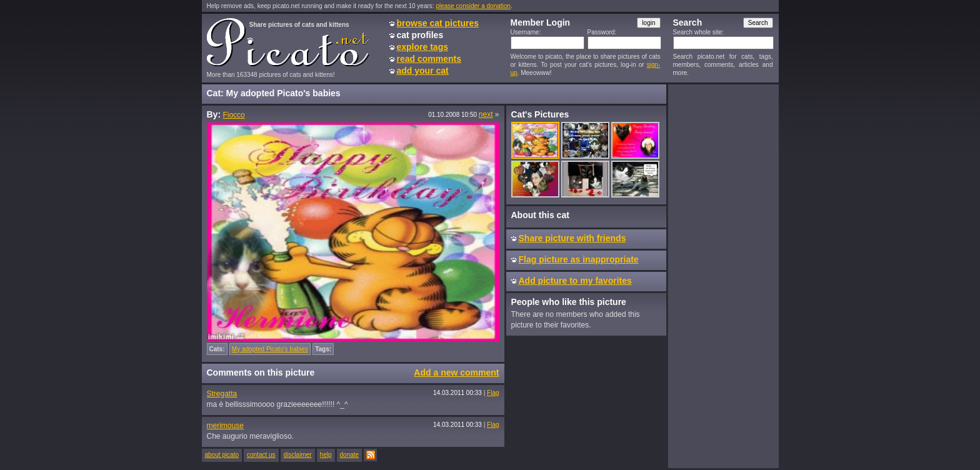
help (326, 455)
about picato (222, 455)
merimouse (225, 426)
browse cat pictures (438, 23)
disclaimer (298, 455)
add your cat (423, 71)
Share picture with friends (572, 238)
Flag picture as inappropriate (579, 259)
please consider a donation (473, 6)
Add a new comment (456, 372)
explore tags (422, 47)
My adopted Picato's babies (270, 349)
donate (350, 455)
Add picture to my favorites (575, 281)
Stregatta (222, 394)
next (486, 114)
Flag (493, 393)
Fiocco (233, 115)
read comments (429, 59)
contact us (261, 455)
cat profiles (420, 35)
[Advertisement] (723, 276)
